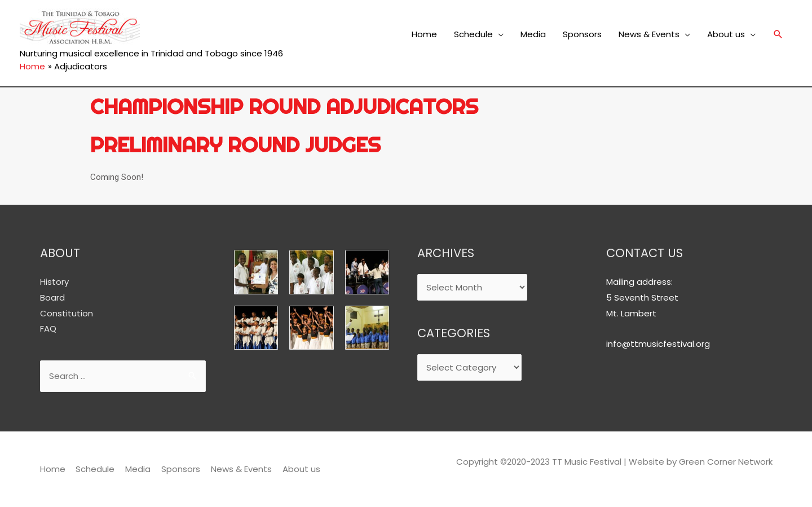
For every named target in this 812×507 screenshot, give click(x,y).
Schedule (473, 34)
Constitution (67, 313)
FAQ (48, 329)
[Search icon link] (778, 34)
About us (726, 34)
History (54, 281)
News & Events (649, 34)
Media (533, 34)
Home (424, 34)
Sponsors (582, 34)
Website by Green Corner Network (701, 462)
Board (52, 297)
